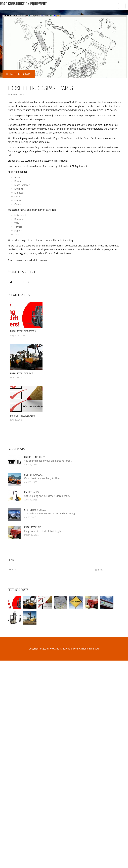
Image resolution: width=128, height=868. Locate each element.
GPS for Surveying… (35, 510)
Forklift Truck (17, 94)
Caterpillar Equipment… (37, 457)
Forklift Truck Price (22, 373)
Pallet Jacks (31, 492)
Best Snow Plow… (34, 475)
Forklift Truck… (33, 527)
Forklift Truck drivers (23, 331)
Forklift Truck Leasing (23, 416)
